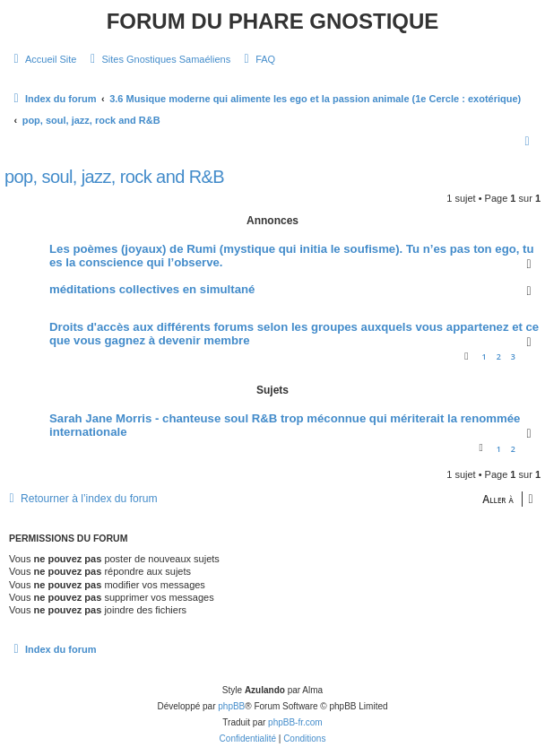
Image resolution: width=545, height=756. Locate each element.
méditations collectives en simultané (152, 289)
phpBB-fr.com (295, 722)
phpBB (231, 706)
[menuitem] (43, 59)
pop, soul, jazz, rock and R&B (114, 177)
